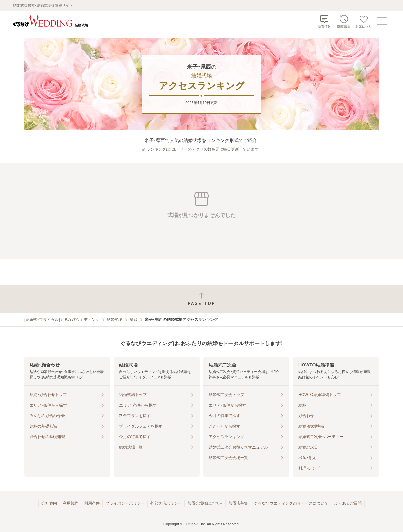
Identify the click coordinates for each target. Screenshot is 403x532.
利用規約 (71, 503)
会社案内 (49, 503)
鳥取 (134, 320)
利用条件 (92, 503)
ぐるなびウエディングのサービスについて (291, 503)
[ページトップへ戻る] (201, 299)
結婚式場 (115, 320)
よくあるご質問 (348, 503)
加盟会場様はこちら (205, 503)
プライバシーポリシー (125, 503)
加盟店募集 (238, 503)
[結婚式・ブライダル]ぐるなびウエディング (62, 320)
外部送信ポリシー (166, 503)
